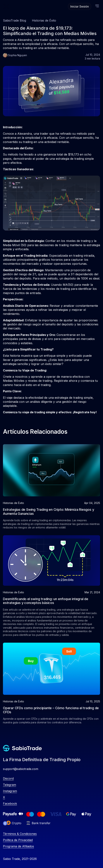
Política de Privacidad (18, 840)
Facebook (10, 804)
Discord (8, 778)
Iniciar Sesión (80, 6)
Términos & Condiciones (20, 834)
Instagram (10, 791)
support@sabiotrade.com (21, 769)
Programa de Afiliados (18, 846)
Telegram (10, 785)
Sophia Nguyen (18, 55)
